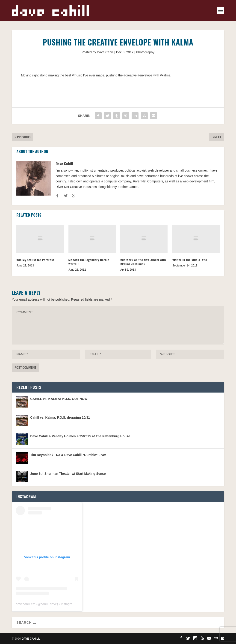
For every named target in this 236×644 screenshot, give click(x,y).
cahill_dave (49, 604)
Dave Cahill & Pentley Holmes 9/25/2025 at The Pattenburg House (80, 436)
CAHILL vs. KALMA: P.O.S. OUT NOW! (59, 399)
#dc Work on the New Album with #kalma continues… (143, 262)
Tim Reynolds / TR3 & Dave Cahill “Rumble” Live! (68, 455)
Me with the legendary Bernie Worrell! (89, 262)
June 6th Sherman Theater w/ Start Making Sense (68, 474)
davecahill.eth (26, 604)
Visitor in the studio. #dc (190, 260)
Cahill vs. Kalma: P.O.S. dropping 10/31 (60, 417)
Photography (145, 52)
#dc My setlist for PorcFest (35, 260)
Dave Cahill (105, 52)
